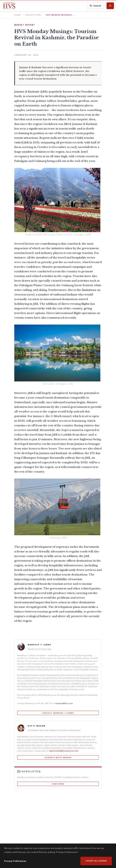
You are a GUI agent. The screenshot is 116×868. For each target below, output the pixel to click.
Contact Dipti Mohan (58, 757)
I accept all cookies (96, 862)
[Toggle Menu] (110, 6)
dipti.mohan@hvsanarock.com (64, 751)
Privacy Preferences (15, 862)
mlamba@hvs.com (64, 703)
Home (18, 15)
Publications (34, 15)
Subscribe (58, 784)
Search (95, 6)
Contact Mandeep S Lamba (58, 713)
